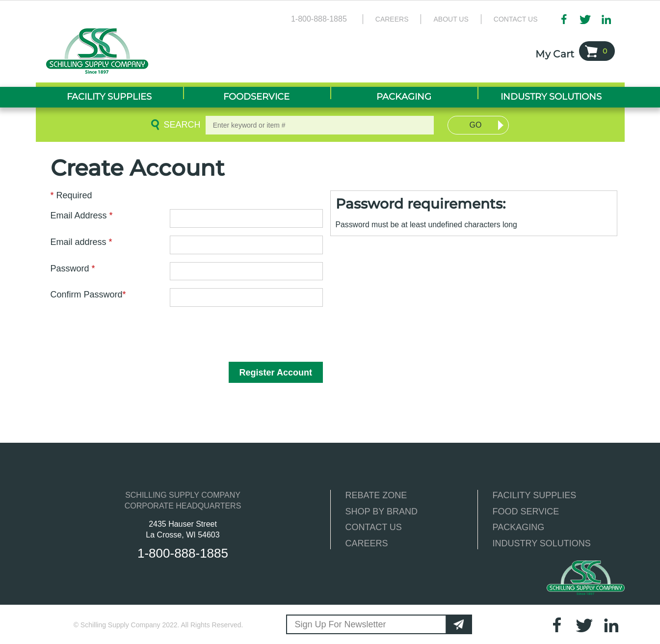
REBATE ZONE (376, 495)
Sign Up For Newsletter (341, 624)
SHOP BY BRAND (382, 511)
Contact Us (516, 19)
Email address (81, 242)
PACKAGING (519, 527)
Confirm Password (88, 295)
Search (180, 125)
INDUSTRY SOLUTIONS (542, 543)
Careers (392, 19)
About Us (451, 19)
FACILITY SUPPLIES (535, 495)
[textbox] (320, 125)
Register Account (276, 373)
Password (73, 268)
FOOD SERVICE (526, 511)
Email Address (82, 215)
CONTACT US (374, 527)
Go (476, 125)
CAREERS (367, 543)
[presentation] (118, 334)
